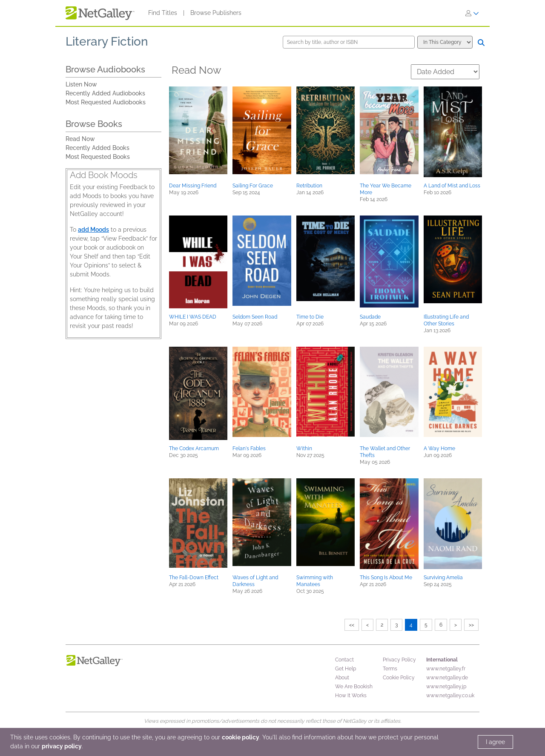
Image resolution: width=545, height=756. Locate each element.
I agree (495, 742)
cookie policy (241, 737)
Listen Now (81, 84)
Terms (390, 669)
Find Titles (163, 13)
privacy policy (62, 746)
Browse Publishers (216, 13)
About (342, 678)
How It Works (351, 696)
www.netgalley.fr (446, 669)
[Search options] (445, 42)
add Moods (93, 230)
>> (471, 625)
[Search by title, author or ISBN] (349, 42)
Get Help (346, 669)
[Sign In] (472, 13)
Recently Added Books (98, 148)
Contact (344, 660)
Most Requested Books (98, 157)
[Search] (481, 43)
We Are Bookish (354, 687)
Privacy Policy (399, 660)
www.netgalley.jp (446, 687)
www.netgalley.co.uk (450, 696)
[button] (198, 130)
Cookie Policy (399, 678)
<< (352, 625)
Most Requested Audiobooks (106, 102)
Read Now (80, 139)
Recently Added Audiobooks (105, 93)
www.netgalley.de (447, 678)
